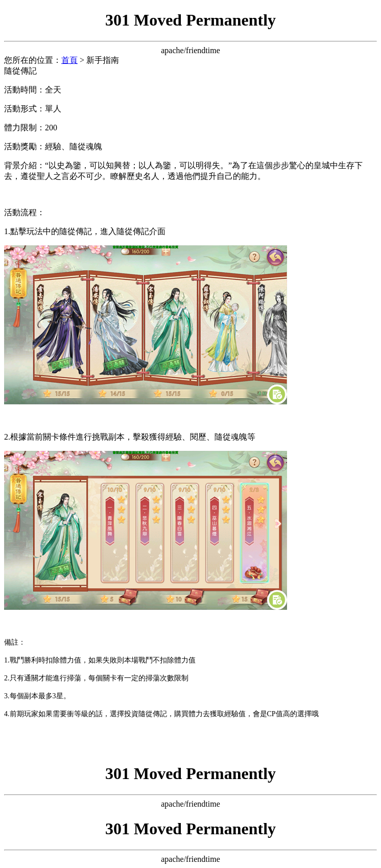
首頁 (69, 60)
